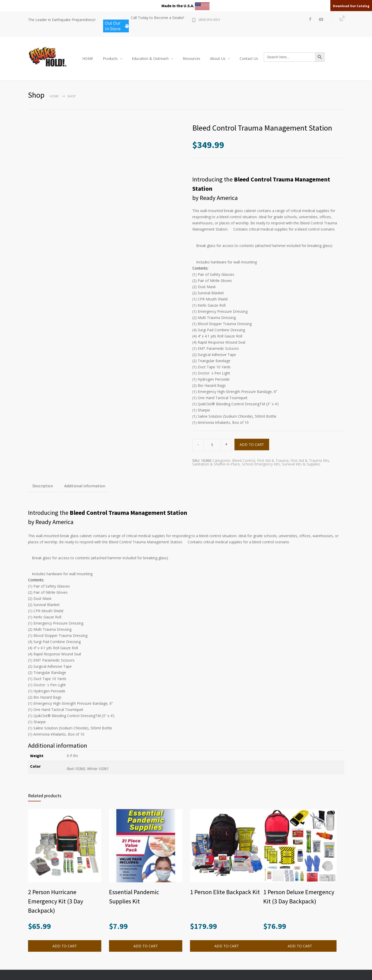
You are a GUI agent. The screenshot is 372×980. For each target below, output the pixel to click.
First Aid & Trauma (273, 460)
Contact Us (249, 58)
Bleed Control (244, 460)
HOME (88, 58)
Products (110, 58)
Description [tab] (43, 486)
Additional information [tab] (85, 486)
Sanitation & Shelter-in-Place (216, 464)
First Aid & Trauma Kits (310, 460)
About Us (218, 58)
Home (54, 96)
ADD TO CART (252, 445)
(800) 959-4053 (209, 20)
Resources (192, 58)
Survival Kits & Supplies (301, 464)
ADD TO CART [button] (65, 946)
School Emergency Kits (261, 464)
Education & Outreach (150, 58)
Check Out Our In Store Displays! (117, 26)
